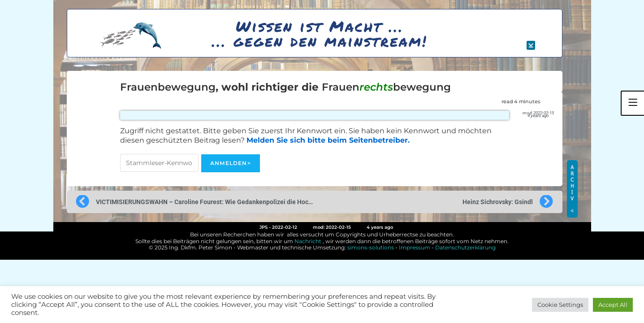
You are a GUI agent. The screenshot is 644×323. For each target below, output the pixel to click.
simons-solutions (371, 247)
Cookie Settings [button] (560, 305)
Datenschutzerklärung (465, 247)
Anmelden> (231, 163)
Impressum (415, 247)
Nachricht (308, 241)
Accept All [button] (613, 305)
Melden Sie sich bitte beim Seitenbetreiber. (328, 140)
